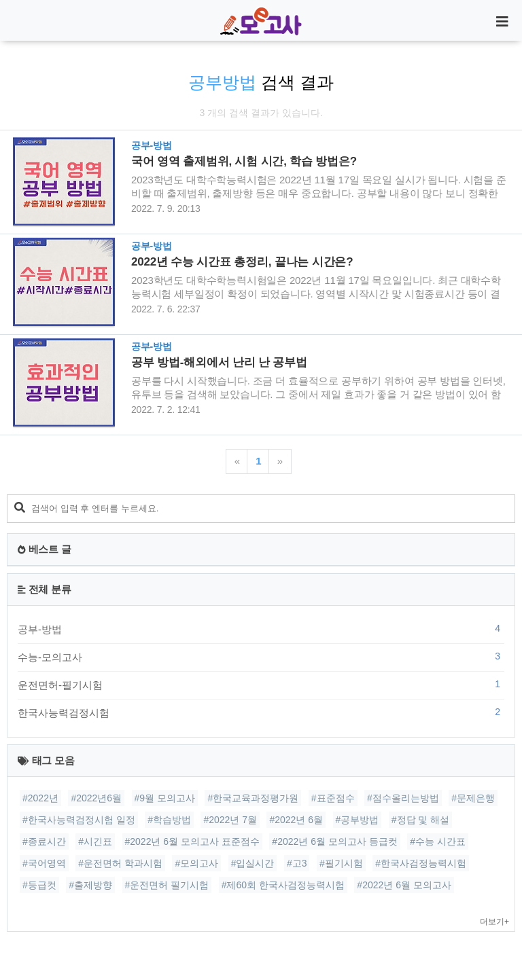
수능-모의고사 (261, 657)
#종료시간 (44, 841)
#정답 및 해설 (421, 820)
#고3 (297, 863)
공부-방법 (261, 629)
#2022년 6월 (296, 820)
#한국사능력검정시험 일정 (79, 820)
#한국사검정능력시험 (421, 863)
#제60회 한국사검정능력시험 (283, 885)
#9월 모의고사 (165, 798)
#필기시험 (341, 863)
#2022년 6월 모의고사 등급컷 (334, 841)
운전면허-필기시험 (261, 685)
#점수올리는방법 (403, 798)
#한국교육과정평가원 (253, 798)
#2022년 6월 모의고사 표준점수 (192, 841)
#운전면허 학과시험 (120, 863)
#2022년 (40, 798)
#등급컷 (39, 885)
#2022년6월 (96, 798)
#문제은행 (473, 798)
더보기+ (494, 922)
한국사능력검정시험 (261, 712)
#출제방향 (90, 885)
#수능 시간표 (438, 841)
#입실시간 (253, 863)
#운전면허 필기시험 (167, 885)
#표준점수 (333, 798)
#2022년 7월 (230, 820)
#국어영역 (44, 863)
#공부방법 (358, 820)
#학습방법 (169, 820)
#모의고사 (196, 863)
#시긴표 (95, 841)
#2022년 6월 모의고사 (404, 885)
